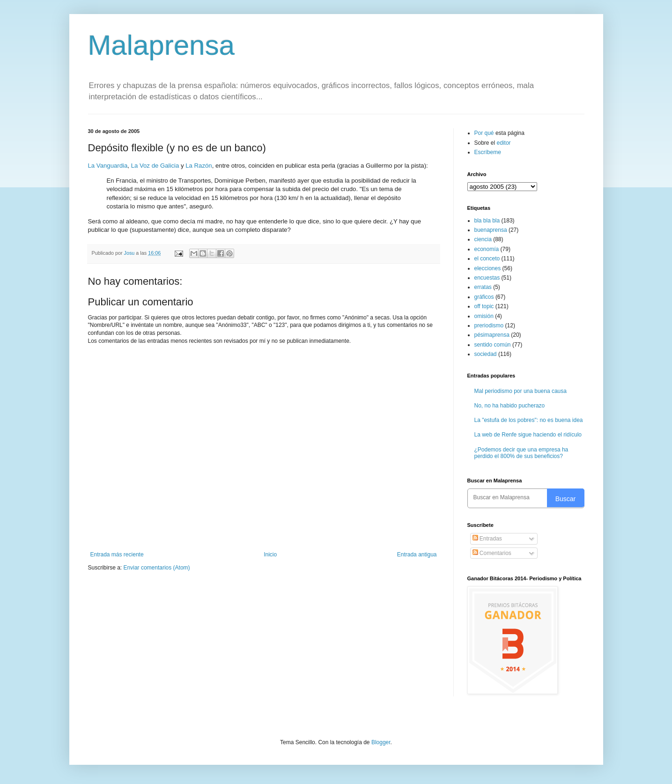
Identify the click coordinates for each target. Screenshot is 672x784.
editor (504, 143)
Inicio (270, 555)
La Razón (199, 166)
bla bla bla (487, 221)
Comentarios (492, 553)
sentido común (493, 345)
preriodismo (489, 325)
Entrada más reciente (117, 555)
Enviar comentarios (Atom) (157, 568)
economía (487, 249)
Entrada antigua (417, 555)
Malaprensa (162, 45)
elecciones (488, 268)
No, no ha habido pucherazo (510, 406)
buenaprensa (491, 230)
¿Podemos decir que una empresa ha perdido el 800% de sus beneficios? (521, 453)
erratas (483, 287)
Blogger (381, 742)
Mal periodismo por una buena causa (521, 391)
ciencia (483, 239)
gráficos (484, 297)
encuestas (487, 278)
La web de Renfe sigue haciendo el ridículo (528, 435)
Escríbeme (488, 152)
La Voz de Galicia (155, 166)
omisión (484, 316)
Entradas (487, 539)
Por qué (485, 133)
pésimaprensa (492, 335)
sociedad (486, 354)
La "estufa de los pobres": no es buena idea (529, 420)
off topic (484, 306)
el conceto (487, 259)
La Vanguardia (108, 166)
